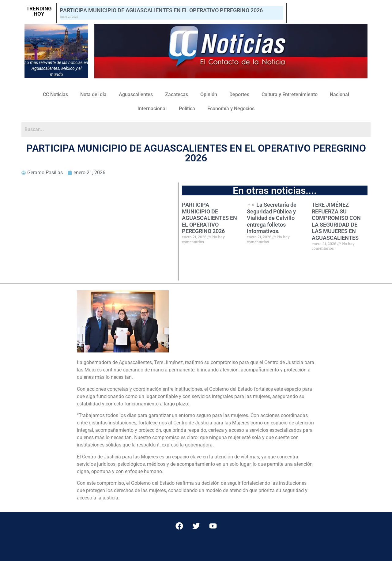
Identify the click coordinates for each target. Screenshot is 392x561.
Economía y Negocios (231, 109)
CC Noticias (55, 94)
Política (187, 109)
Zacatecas (177, 94)
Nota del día (93, 94)
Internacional (152, 109)
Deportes (239, 94)
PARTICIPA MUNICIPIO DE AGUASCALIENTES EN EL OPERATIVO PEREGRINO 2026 (161, 10)
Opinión (209, 94)
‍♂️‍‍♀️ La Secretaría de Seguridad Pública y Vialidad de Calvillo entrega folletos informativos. (272, 218)
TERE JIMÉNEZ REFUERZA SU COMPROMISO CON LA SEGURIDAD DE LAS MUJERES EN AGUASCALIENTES (336, 221)
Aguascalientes (136, 94)
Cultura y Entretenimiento (290, 94)
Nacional (339, 94)
